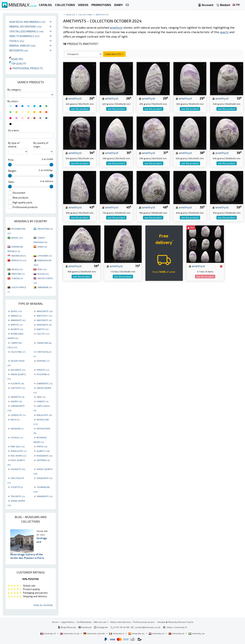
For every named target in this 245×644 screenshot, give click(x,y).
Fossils (17, 41)
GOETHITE (18, 388)
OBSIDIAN (17, 428)
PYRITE (42, 446)
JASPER (16, 401)
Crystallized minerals (26, 31)
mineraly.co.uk (70, 633)
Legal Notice (67, 622)
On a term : (14, 130)
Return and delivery (121, 622)
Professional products (26, 68)
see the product (80, 109)
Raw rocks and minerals (27, 22)
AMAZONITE (45, 311)
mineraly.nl (157, 633)
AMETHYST (44, 316)
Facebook (85, 627)
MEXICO (17, 269)
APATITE (17, 325)
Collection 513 (114, 54)
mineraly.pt (177, 633)
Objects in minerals (24, 36)
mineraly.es (137, 633)
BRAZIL (17, 238)
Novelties (16, 59)
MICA (15, 419)
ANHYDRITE (44, 320)
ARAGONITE (44, 325)
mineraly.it (117, 633)
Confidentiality (84, 622)
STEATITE (17, 487)
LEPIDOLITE (18, 415)
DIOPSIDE (43, 361)
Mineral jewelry (22, 46)
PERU (42, 269)
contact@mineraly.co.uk (148, 627)
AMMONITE (18, 320)
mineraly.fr (48, 633)
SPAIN (42, 247)
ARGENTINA (45, 229)
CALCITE (43, 334)
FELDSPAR (43, 374)
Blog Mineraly (67, 627)
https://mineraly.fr (177, 627)
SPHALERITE (44, 478)
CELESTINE (18, 352)
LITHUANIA (45, 256)
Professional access (144, 622)
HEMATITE (17, 397)
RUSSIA (43, 274)
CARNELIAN (44, 343)
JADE (41, 397)
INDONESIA (19, 256)
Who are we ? (101, 622)
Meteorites (19, 50)
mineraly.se (197, 633)
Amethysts (102, 15)
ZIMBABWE (45, 287)
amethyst (73, 98)
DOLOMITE (18, 370)
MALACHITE (44, 415)
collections (85, 15)
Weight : (13, 171)
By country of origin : (41, 145)
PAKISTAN (18, 274)
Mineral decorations (26, 26)
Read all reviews (43, 605)
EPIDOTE (43, 370)
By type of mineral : (14, 145)
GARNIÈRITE (45, 383)
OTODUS (17, 437)
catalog (70, 15)
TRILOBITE (18, 496)
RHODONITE (44, 456)
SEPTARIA (43, 460)
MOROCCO (19, 260)
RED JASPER (19, 456)
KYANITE (43, 401)
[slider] (10, 165)
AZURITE (17, 329)
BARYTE (43, 329)
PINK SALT (18, 446)
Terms (55, 622)
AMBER (16, 316)
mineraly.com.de (94, 633)
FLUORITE (17, 383)
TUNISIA (17, 278)
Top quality (18, 64)
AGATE (16, 311)
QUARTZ (43, 451)
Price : (11, 160)
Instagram (101, 627)
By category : (15, 90)
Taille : (11, 182)
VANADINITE (45, 496)
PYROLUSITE (19, 451)
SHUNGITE (18, 469)
